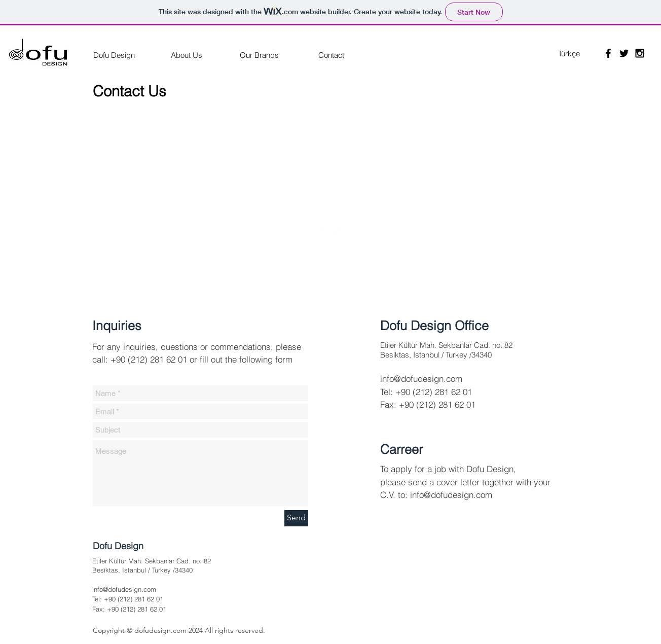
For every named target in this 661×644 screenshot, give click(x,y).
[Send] (296, 518)
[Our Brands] (259, 55)
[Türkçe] (569, 53)
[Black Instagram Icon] (640, 53)
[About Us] (187, 55)
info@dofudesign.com (421, 379)
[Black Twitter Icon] (624, 53)
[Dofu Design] (114, 55)
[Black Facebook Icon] (608, 53)
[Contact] (331, 55)
